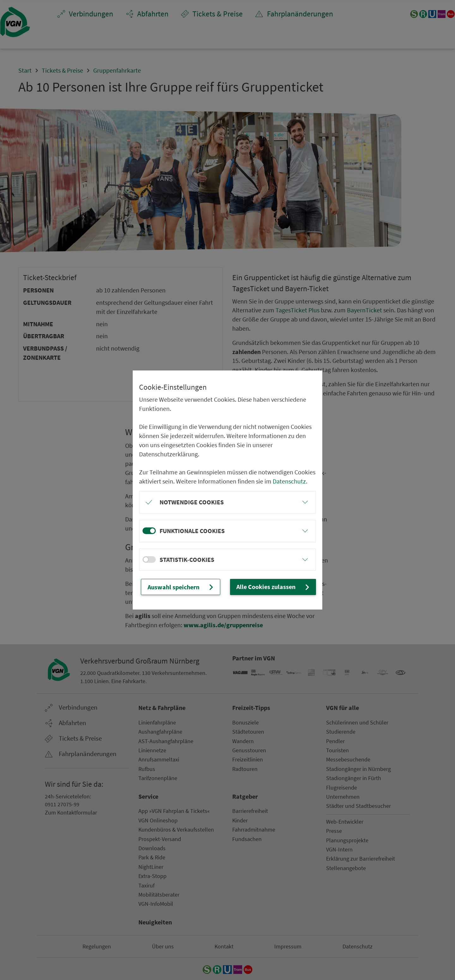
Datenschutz (289, 481)
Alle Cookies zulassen (274, 587)
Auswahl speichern (181, 587)
